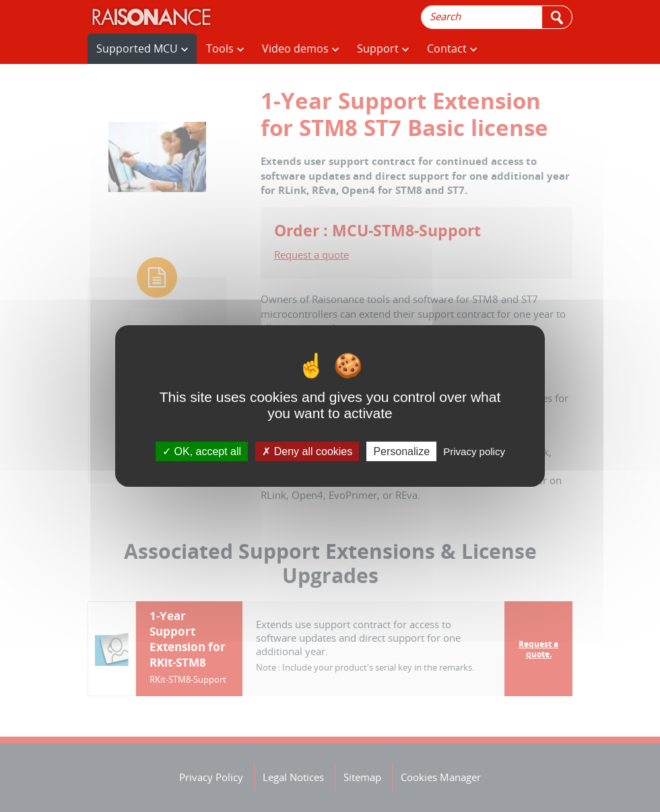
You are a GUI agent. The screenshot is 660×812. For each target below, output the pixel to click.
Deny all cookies (307, 451)
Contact (452, 48)
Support (383, 48)
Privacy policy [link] (474, 451)
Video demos (300, 48)
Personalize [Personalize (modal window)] (401, 451)
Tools (225, 48)
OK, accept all (202, 451)
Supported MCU (142, 48)
